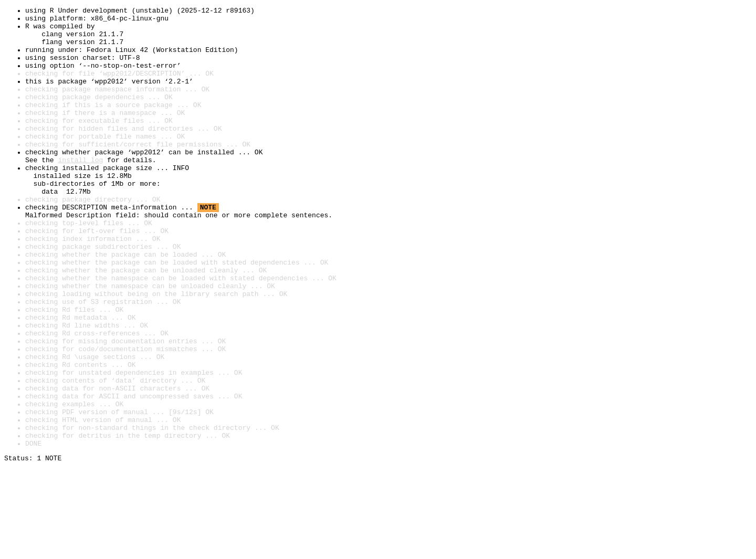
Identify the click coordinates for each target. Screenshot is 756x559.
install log (80, 191)
